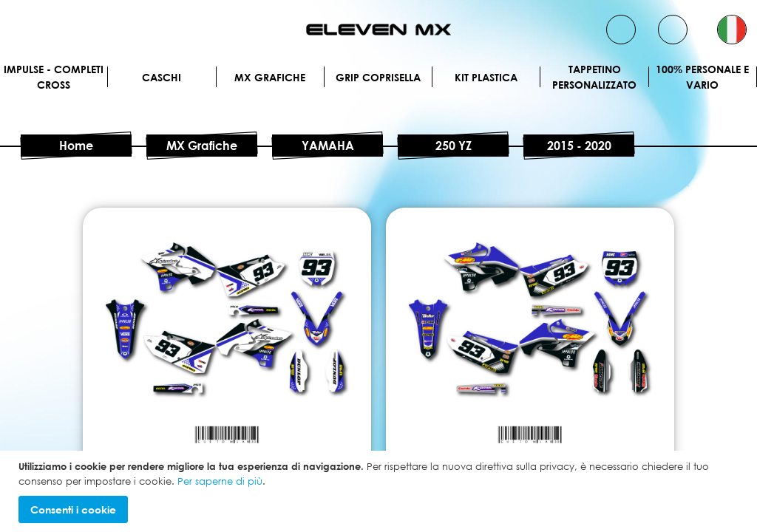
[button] (732, 30)
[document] (380, 491)
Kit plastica (486, 77)
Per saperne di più (220, 481)
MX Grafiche (270, 77)
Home (76, 146)
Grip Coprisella (378, 77)
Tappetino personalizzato (594, 77)
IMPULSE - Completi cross (54, 77)
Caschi (162, 77)
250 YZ (454, 146)
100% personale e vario (702, 77)
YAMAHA (328, 146)
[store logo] (378, 30)
